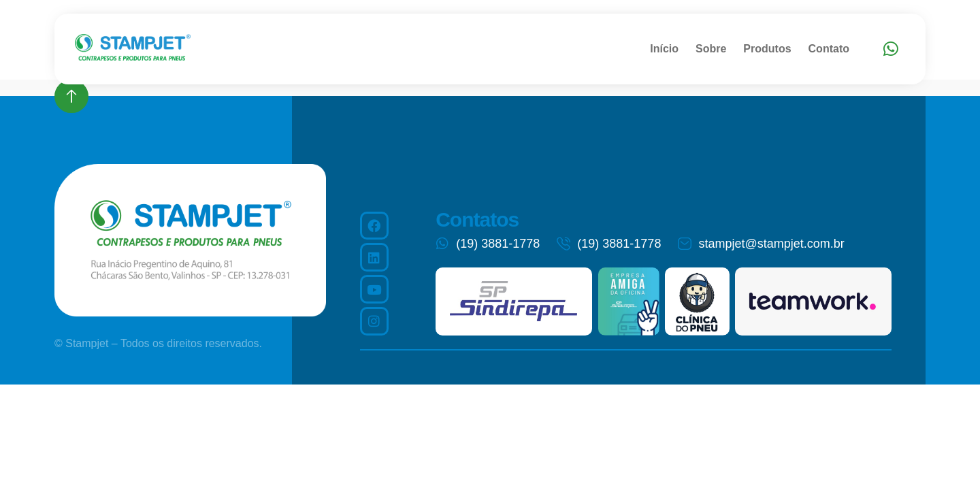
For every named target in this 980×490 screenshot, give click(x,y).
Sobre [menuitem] (711, 49)
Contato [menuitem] (829, 49)
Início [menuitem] (664, 49)
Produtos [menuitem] (767, 49)
